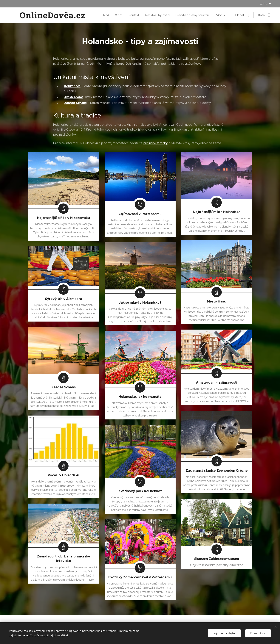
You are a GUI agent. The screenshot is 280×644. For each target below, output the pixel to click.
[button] (242, 15)
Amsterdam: (73, 97)
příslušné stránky (155, 143)
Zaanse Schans (75, 103)
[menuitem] (104, 15)
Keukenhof (72, 86)
